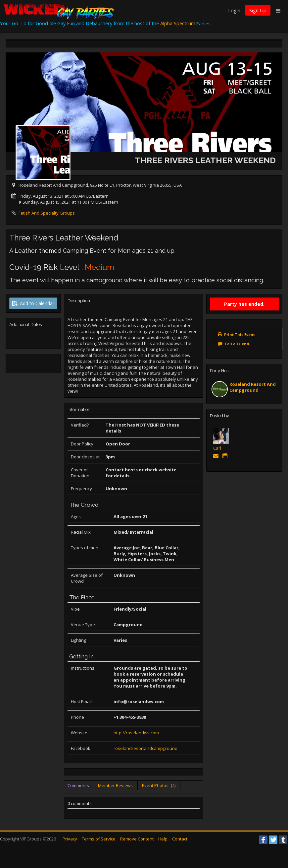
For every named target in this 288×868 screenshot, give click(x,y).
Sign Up (258, 10)
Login (234, 10)
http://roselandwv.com (136, 733)
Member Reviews (115, 785)
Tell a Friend (237, 344)
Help (163, 839)
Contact (180, 839)
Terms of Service (99, 839)
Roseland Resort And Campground (253, 387)
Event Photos (159, 785)
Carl (217, 448)
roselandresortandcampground (145, 748)
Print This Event (240, 334)
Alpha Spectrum (178, 23)
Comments (78, 785)
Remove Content (137, 839)
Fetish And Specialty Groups (47, 213)
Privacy (70, 839)
